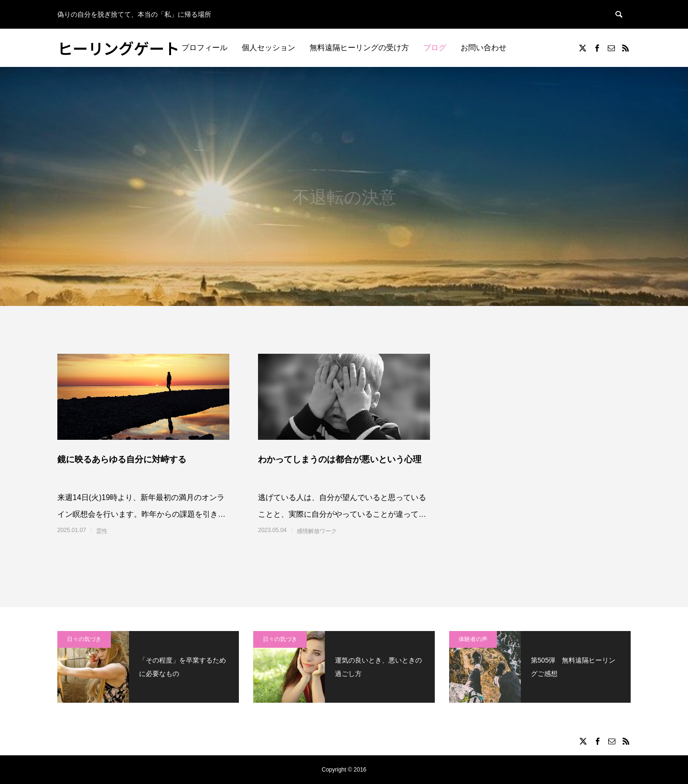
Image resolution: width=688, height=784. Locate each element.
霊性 (102, 531)
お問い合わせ (484, 48)
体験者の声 (473, 639)
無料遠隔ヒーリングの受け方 (359, 48)
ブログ (435, 48)
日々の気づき (84, 639)
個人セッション (269, 48)
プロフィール (204, 48)
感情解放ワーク (317, 531)
